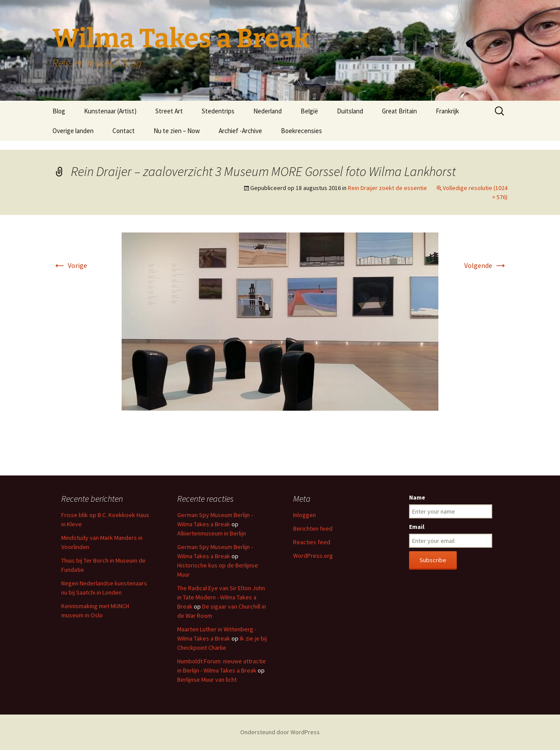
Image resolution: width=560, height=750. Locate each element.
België (309, 111)
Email (417, 527)
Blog (59, 111)
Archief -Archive (240, 131)
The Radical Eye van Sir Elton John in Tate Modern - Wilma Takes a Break (221, 597)
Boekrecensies (301, 131)
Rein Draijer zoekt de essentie (387, 188)
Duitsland (350, 111)
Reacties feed (312, 542)
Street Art (169, 111)
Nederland (268, 111)
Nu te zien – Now (177, 131)
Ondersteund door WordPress (280, 732)
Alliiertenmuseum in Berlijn (212, 533)
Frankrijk (447, 111)
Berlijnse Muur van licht (207, 680)
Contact (124, 131)
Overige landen (73, 131)
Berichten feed (313, 528)
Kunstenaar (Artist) (110, 111)
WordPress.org (313, 556)
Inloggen (304, 515)
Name (417, 497)
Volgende (486, 265)
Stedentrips (218, 111)
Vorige (70, 265)
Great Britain (399, 111)
